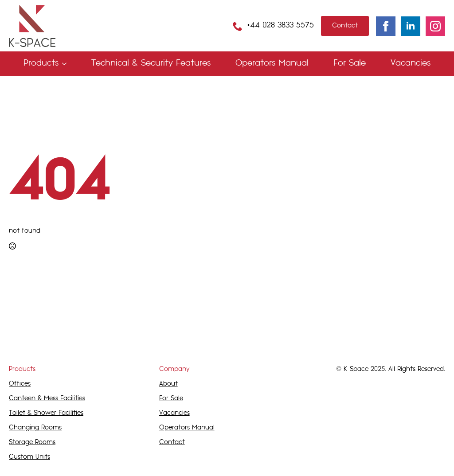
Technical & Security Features (151, 64)
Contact (172, 443)
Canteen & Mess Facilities (47, 399)
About (168, 384)
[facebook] (386, 26)
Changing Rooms (35, 428)
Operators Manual (272, 64)
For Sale (350, 64)
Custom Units (29, 457)
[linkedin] (411, 26)
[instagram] (435, 26)
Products (41, 64)
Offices (20, 384)
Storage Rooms (32, 443)
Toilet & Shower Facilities (46, 413)
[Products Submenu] (66, 64)
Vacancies (411, 64)
